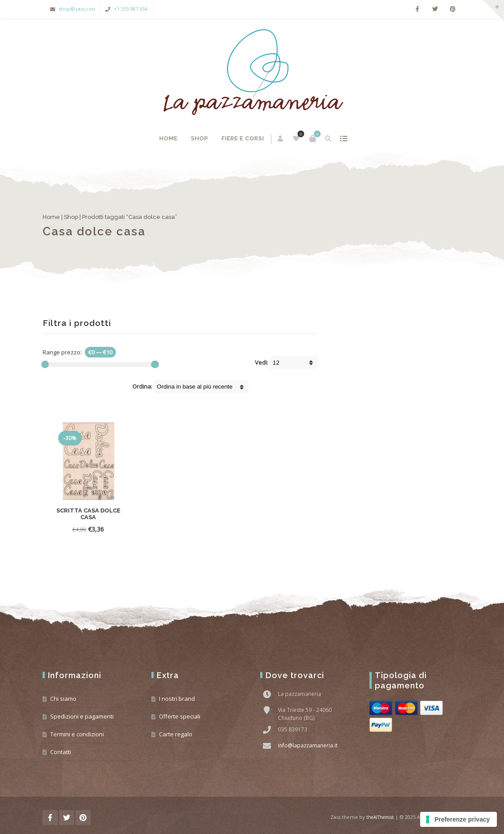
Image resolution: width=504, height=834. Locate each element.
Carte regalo (176, 734)
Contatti (61, 752)
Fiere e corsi (243, 138)
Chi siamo (63, 699)
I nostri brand (177, 699)
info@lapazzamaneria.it (308, 745)
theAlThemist (380, 817)
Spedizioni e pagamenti (82, 716)
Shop (200, 138)
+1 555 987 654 (131, 9)
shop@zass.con (77, 9)
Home (169, 138)
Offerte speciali (180, 716)
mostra (343, 139)
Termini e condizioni (77, 734)
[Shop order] (201, 387)
